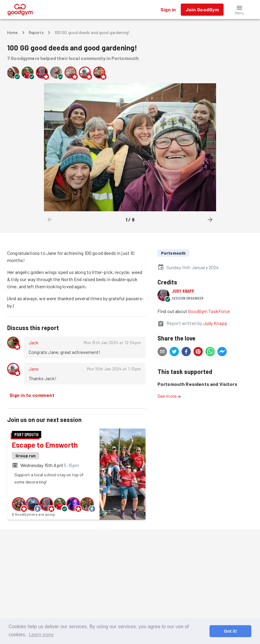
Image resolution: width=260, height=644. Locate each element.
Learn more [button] (41, 635)
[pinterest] (198, 352)
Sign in (168, 10)
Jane (34, 369)
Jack (34, 342)
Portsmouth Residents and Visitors (197, 384)
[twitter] (174, 352)
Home (13, 32)
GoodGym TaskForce (209, 311)
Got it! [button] (230, 631)
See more (169, 396)
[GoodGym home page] (20, 9)
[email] (162, 352)
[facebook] (186, 352)
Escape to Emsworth (45, 445)
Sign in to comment (32, 395)
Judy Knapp (183, 291)
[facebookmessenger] (222, 352)
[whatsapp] (210, 352)
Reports (36, 32)
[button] (239, 10)
